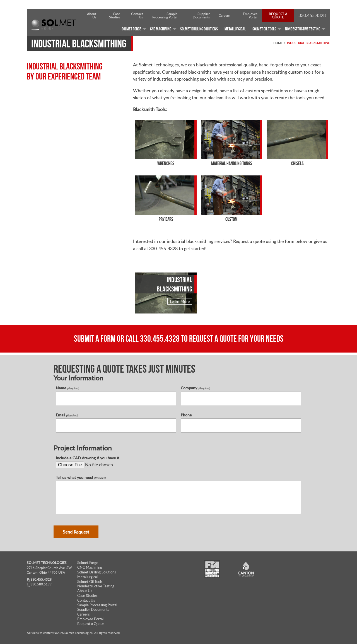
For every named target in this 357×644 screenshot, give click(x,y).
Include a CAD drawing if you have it (87, 458)
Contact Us (137, 15)
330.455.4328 (160, 338)
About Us (92, 15)
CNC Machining (90, 567)
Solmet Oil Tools (90, 582)
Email (67, 415)
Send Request (76, 532)
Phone (186, 415)
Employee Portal (250, 15)
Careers (224, 15)
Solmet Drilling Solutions (97, 572)
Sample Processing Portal (165, 15)
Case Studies (114, 15)
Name (67, 388)
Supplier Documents (201, 15)
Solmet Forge (88, 563)
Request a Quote (278, 15)
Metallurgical (87, 577)
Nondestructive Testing (96, 586)
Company (195, 388)
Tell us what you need (81, 477)
